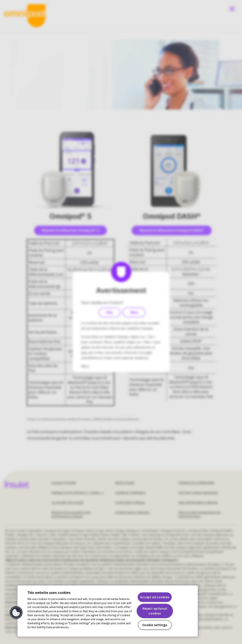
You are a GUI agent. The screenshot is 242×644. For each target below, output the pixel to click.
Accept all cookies (155, 597)
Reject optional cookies (155, 611)
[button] (16, 613)
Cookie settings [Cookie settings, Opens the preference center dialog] (155, 625)
